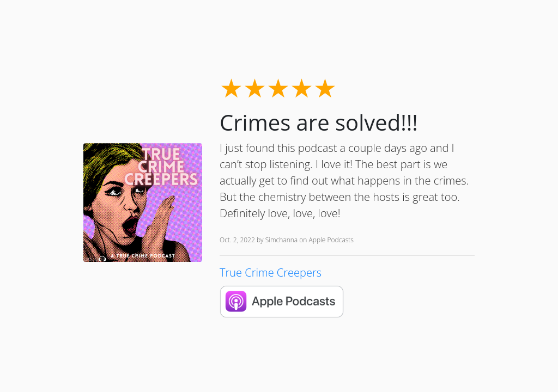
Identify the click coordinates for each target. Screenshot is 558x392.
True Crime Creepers (271, 272)
